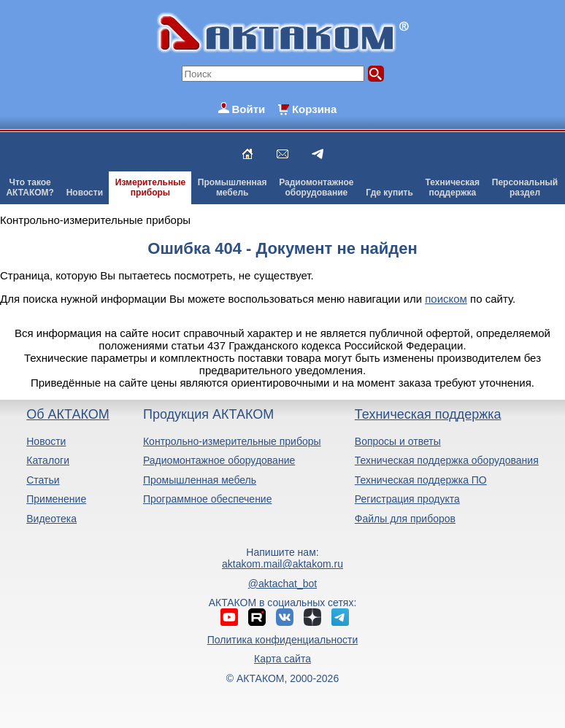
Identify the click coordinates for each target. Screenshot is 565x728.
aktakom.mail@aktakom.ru (282, 564)
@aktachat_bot (282, 584)
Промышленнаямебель (232, 187)
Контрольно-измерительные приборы (232, 441)
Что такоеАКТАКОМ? (30, 187)
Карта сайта (282, 659)
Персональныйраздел (525, 187)
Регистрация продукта (407, 499)
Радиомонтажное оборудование (219, 460)
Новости (85, 193)
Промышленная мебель (200, 480)
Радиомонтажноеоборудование (316, 187)
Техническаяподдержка (453, 187)
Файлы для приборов (405, 519)
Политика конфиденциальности (283, 640)
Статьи (43, 480)
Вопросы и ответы (398, 441)
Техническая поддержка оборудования (447, 460)
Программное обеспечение (208, 499)
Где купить (389, 193)
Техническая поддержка (428, 414)
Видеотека (51, 519)
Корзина (314, 109)
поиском (446, 299)
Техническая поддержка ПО (421, 480)
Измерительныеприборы (150, 187)
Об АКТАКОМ (68, 414)
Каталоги (48, 460)
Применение (56, 499)
